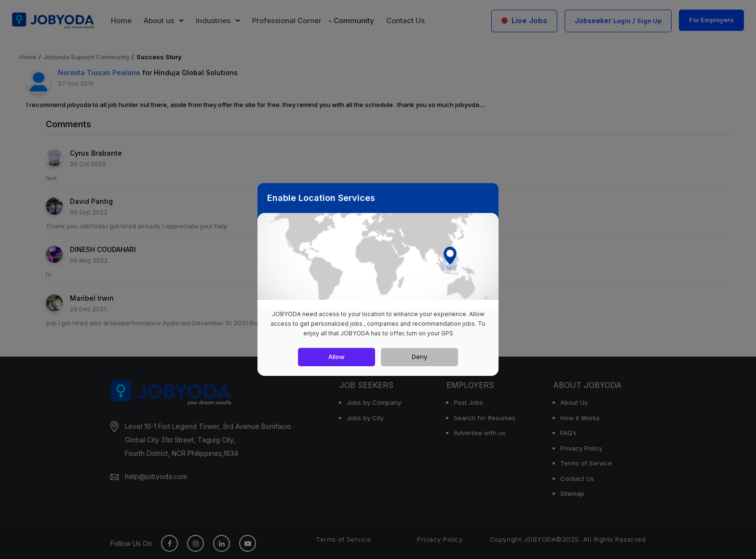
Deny (419, 357)
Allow (337, 357)
